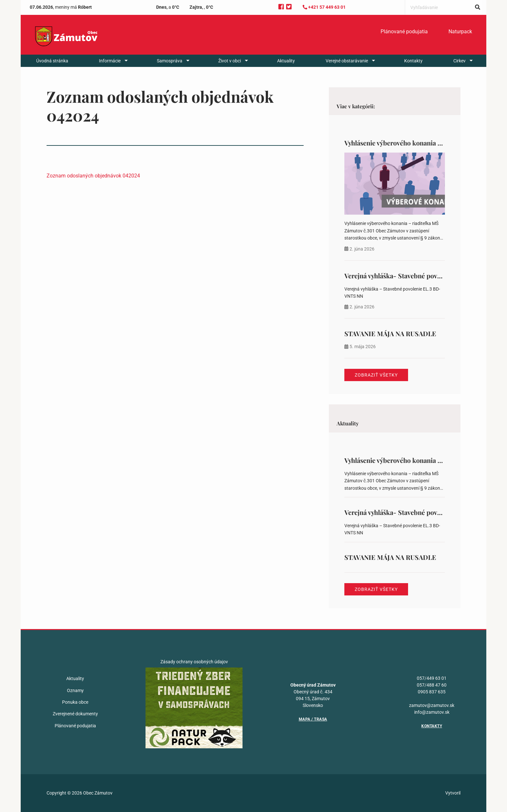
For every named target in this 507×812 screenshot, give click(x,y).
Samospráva (170, 61)
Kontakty (413, 61)
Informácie (110, 61)
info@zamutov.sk (432, 712)
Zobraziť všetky (376, 375)
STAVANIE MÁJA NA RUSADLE (390, 333)
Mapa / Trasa (313, 719)
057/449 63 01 (432, 678)
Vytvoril (453, 793)
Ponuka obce (75, 702)
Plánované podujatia (404, 32)
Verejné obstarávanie (347, 61)
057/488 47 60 (432, 685)
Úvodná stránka (52, 61)
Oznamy (75, 690)
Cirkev (459, 61)
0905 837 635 (432, 692)
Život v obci (230, 61)
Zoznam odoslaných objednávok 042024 (93, 176)
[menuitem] (404, 32)
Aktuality (286, 61)
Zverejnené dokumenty (75, 714)
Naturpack (460, 32)
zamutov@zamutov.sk (432, 705)
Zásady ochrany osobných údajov (194, 662)
